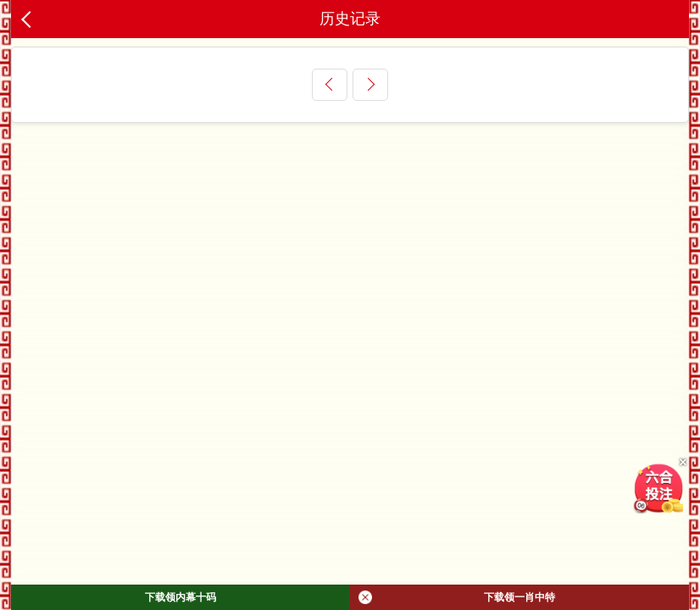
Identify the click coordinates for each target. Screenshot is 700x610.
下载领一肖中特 (457, 597)
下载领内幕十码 (181, 597)
